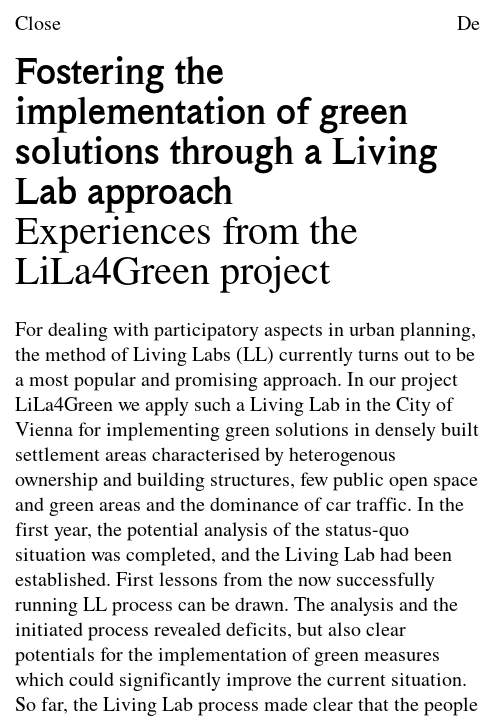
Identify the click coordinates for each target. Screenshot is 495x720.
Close (38, 25)
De (468, 25)
